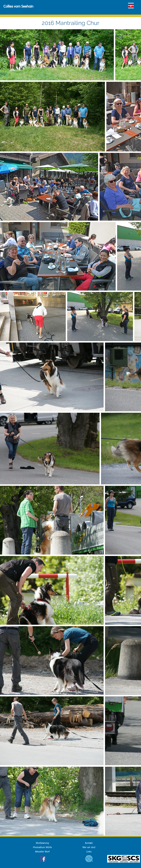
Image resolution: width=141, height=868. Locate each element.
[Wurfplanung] (42, 843)
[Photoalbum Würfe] (42, 848)
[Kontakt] (89, 843)
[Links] (89, 852)
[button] (131, 6)
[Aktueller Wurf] (42, 852)
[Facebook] (43, 859)
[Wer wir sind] (89, 848)
